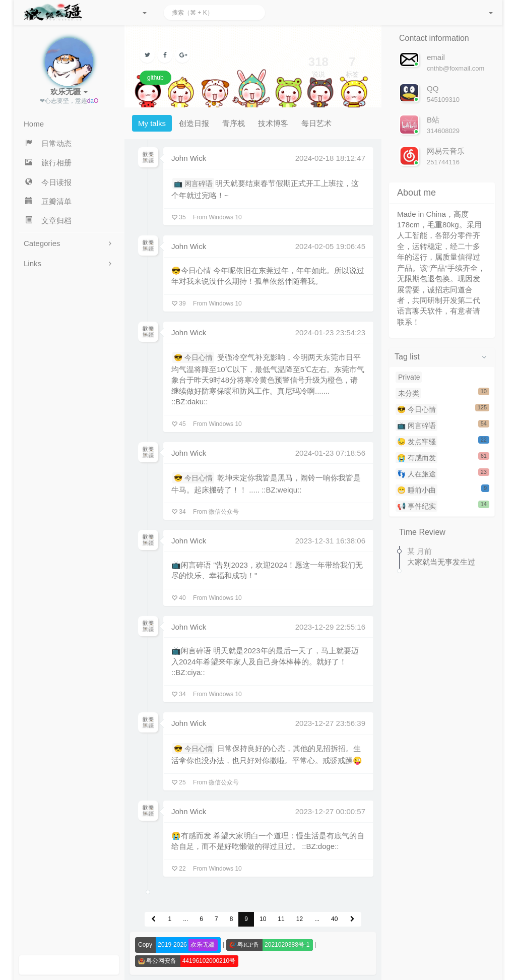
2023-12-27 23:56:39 (330, 723)
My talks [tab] (152, 123)
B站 (433, 120)
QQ (433, 88)
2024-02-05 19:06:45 (330, 246)
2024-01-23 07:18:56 (330, 453)
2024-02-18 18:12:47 (330, 158)
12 (300, 919)
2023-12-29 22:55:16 (330, 627)
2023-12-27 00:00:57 (330, 811)
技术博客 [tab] (273, 123)
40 (334, 919)
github (155, 78)
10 (263, 919)
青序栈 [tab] (234, 123)
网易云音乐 (446, 151)
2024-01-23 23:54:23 (330, 332)
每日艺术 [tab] (316, 123)
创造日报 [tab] (194, 123)
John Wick (189, 158)
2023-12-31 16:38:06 (330, 541)
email (436, 57)
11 (281, 919)
